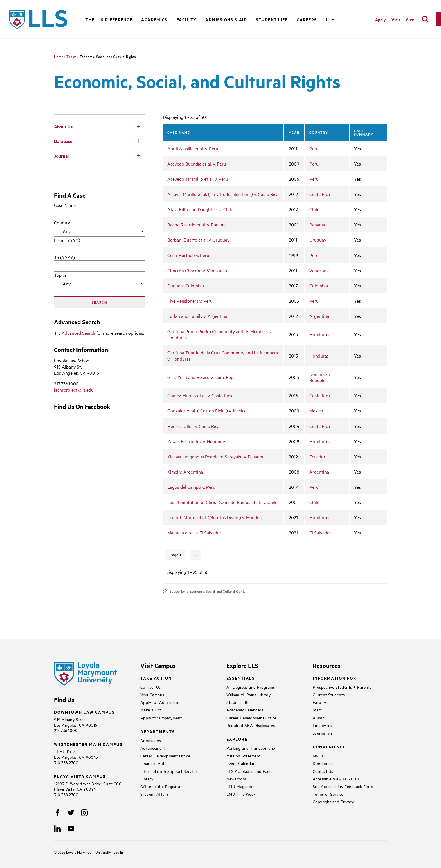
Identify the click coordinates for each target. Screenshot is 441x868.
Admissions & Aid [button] (226, 19)
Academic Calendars (245, 710)
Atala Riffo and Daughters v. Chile (200, 209)
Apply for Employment (161, 718)
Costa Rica (320, 194)
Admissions (151, 740)
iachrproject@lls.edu (74, 390)
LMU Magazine (240, 786)
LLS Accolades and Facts (249, 771)
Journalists (323, 733)
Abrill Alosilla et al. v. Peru (193, 148)
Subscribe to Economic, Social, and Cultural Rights (208, 591)
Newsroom (236, 779)
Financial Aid (152, 763)
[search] (425, 19)
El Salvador (320, 532)
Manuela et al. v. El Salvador (194, 532)
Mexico (316, 410)
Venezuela (319, 270)
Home (58, 56)
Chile (314, 209)
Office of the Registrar (161, 786)
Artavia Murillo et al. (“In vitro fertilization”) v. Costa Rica (223, 194)
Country (62, 222)
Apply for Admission (159, 702)
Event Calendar (240, 763)
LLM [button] (331, 19)
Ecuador (317, 456)
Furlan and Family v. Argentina (197, 316)
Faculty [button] (187, 19)
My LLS (320, 756)
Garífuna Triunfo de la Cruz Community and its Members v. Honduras (223, 356)
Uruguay (318, 240)
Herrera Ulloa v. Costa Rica (193, 426)
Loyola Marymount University (85, 852)
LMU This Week (241, 794)
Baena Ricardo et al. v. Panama (197, 224)
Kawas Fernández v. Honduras (197, 441)
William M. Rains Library (248, 694)
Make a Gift (151, 710)
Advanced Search (78, 333)
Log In (118, 852)
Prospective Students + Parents (342, 687)
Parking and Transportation (252, 748)
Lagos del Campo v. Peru (191, 487)
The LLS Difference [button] (109, 19)
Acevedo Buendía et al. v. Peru (197, 164)
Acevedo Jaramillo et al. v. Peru (198, 179)
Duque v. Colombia (186, 285)
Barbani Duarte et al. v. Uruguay (198, 240)
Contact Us (151, 687)
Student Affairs (155, 794)
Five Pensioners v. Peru (190, 301)
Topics (71, 56)
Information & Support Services (169, 771)
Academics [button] (154, 19)
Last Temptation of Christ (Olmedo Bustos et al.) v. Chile (222, 502)
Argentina (319, 316)
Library (147, 779)
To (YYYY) (64, 257)
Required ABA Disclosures (251, 725)
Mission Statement (244, 756)
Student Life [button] (272, 19)
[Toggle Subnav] (138, 126)
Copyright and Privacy (333, 801)
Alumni (319, 718)
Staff (317, 710)
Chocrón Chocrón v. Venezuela (197, 270)
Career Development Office (165, 756)
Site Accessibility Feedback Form (343, 786)
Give (410, 19)
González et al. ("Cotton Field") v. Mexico (207, 410)
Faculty (319, 702)
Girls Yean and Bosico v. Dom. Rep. (201, 377)
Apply (381, 19)
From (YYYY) (67, 240)
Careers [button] (307, 19)
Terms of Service (328, 794)
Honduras (319, 334)
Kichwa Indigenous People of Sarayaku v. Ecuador (216, 456)
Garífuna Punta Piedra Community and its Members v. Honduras (220, 334)
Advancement (153, 748)
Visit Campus (152, 694)
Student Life (238, 702)
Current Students (329, 694)
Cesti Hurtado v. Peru (188, 255)
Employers (322, 725)
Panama (317, 224)
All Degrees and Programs (251, 687)
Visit (396, 19)
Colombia (319, 285)
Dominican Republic (320, 377)
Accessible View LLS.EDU (336, 779)
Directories (323, 763)
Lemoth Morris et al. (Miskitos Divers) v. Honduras (216, 517)
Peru (314, 148)
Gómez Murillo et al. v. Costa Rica (200, 395)
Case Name (65, 205)
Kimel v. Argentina (185, 472)
